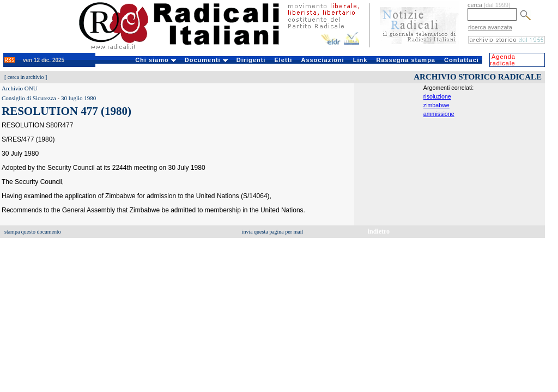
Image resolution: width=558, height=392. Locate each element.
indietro (379, 231)
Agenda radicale (503, 60)
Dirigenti (251, 60)
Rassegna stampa (406, 60)
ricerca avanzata (490, 27)
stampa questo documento (33, 232)
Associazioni (322, 60)
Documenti (206, 60)
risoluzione (437, 96)
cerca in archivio (26, 77)
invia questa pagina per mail (273, 232)
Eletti (283, 60)
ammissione (439, 114)
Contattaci (462, 60)
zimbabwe (436, 105)
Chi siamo (156, 60)
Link (360, 60)
